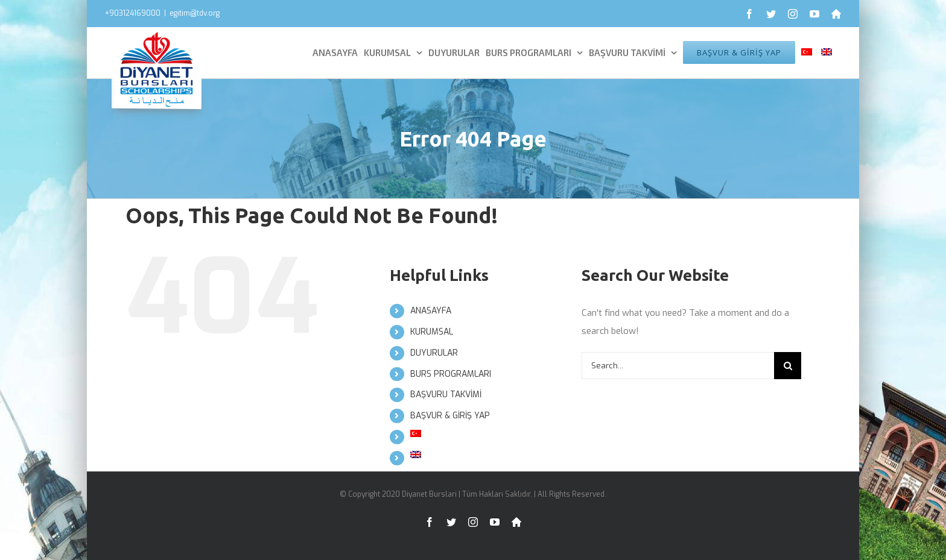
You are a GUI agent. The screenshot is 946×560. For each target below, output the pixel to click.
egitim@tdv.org (195, 13)
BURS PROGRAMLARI (451, 374)
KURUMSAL (432, 332)
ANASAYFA (431, 311)
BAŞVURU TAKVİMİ (446, 395)
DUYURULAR (434, 353)
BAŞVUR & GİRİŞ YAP (450, 416)
